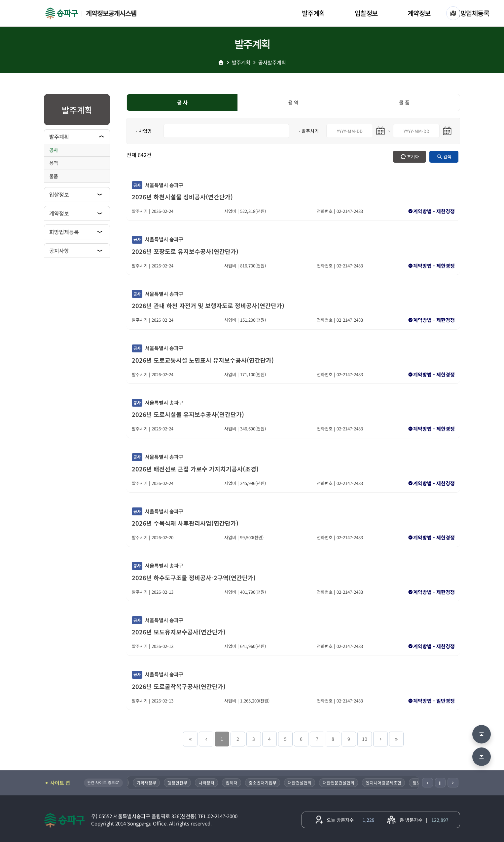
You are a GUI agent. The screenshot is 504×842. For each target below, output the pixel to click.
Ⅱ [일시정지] (440, 783)
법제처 (240, 783)
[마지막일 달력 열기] (447, 131)
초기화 (413, 157)
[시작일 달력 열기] (380, 131)
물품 (54, 176)
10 (365, 739)
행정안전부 (186, 783)
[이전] (428, 783)
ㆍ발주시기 (308, 131)
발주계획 (313, 13)
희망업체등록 (472, 13)
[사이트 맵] (453, 13)
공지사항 (59, 251)
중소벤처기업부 (271, 783)
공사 (54, 150)
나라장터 (215, 783)
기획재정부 (155, 783)
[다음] (453, 783)
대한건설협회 (308, 783)
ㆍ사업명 (143, 131)
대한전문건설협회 (347, 783)
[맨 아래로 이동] (482, 757)
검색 (447, 157)
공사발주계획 (272, 62)
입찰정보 (366, 13)
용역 (54, 163)
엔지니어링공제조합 (392, 783)
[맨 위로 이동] (482, 734)
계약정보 (419, 13)
